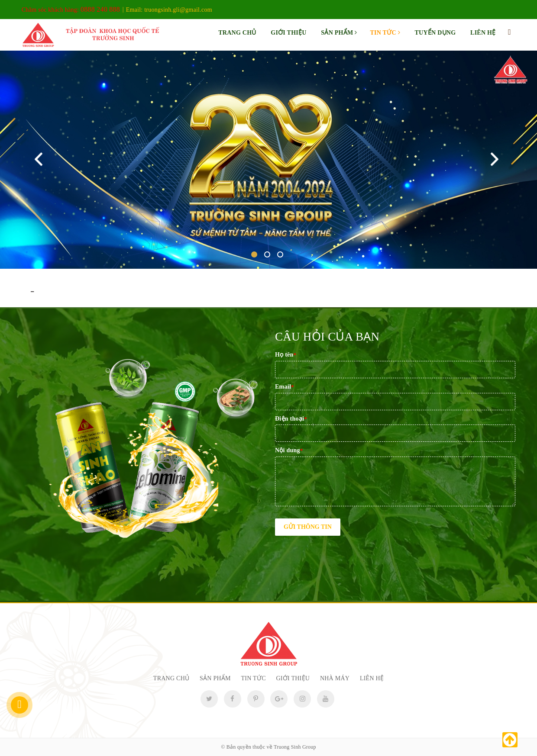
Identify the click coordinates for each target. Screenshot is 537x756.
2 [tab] (267, 254)
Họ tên (286, 355)
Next (497, 160)
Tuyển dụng (435, 33)
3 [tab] (280, 254)
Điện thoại (291, 419)
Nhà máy (335, 678)
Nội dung (289, 450)
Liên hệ (483, 33)
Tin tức (385, 33)
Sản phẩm (339, 33)
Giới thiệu (288, 33)
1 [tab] (254, 254)
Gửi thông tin (308, 527)
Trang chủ (237, 33)
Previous (40, 160)
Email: (169, 10)
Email (285, 387)
